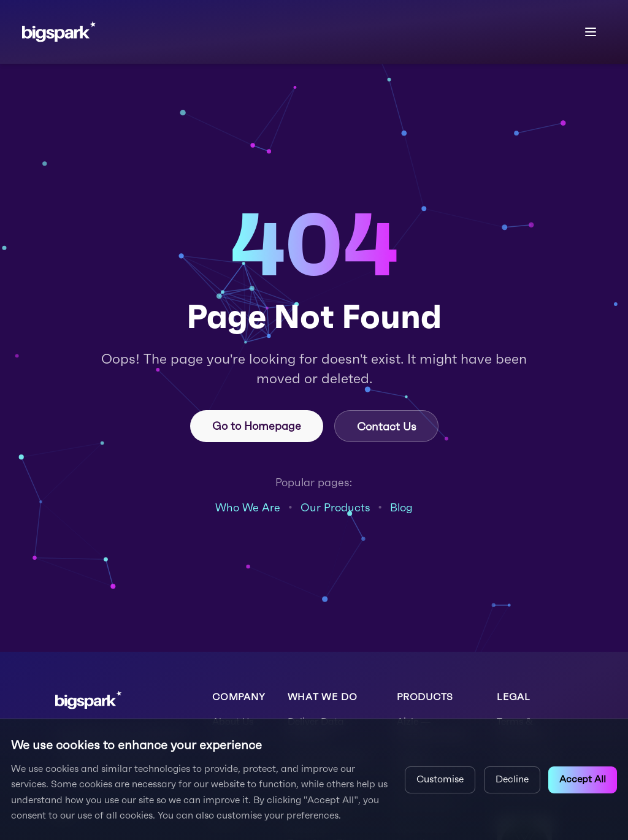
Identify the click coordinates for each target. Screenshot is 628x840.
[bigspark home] (59, 32)
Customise (440, 779)
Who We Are (248, 507)
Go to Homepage (257, 426)
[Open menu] (591, 32)
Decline (512, 779)
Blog (401, 507)
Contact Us (386, 426)
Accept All (583, 779)
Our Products (335, 507)
